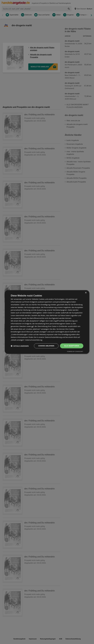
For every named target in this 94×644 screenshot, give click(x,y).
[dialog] (47, 322)
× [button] (86, 293)
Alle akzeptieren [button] (72, 346)
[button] (20, 346)
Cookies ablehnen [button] (46, 346)
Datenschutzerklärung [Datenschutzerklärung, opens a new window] (34, 340)
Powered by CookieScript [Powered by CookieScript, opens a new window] (75, 351)
